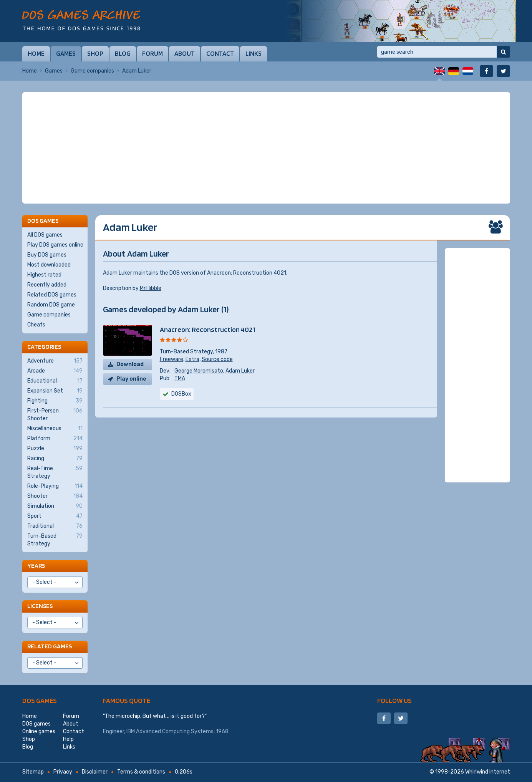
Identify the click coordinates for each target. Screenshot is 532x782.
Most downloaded (49, 265)
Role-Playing (55, 486)
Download (130, 364)
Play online (131, 379)
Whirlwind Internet (488, 772)
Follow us (394, 700)
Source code (217, 359)
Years (36, 566)
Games (66, 53)
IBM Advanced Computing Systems (170, 731)
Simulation (55, 506)
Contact (220, 53)
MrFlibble (151, 288)
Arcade (55, 371)
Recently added (47, 285)
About (185, 53)
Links (254, 53)
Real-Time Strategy (55, 472)
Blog (123, 53)
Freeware (172, 359)
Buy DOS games (47, 255)
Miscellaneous (55, 429)
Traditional (55, 526)
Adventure (55, 361)
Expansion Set (55, 391)
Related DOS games (52, 295)
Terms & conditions (141, 772)
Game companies (92, 71)
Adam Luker (240, 371)
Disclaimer (95, 772)
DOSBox (181, 394)
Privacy (63, 772)
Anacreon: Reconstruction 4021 (207, 329)
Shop (95, 53)
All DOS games (45, 235)
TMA (180, 379)
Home (36, 53)
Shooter (55, 496)
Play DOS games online (55, 245)
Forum (152, 53)
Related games (50, 646)
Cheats (36, 325)
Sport (55, 516)
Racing (55, 459)
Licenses (40, 606)
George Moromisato (199, 371)
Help (68, 739)
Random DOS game (51, 305)
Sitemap (33, 772)
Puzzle (55, 449)
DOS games (40, 700)
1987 (221, 352)
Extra (192, 359)
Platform (55, 439)
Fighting (55, 401)
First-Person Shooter (55, 414)
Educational (55, 381)
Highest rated (44, 275)
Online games (39, 731)
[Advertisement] (266, 148)
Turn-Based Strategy (186, 352)
